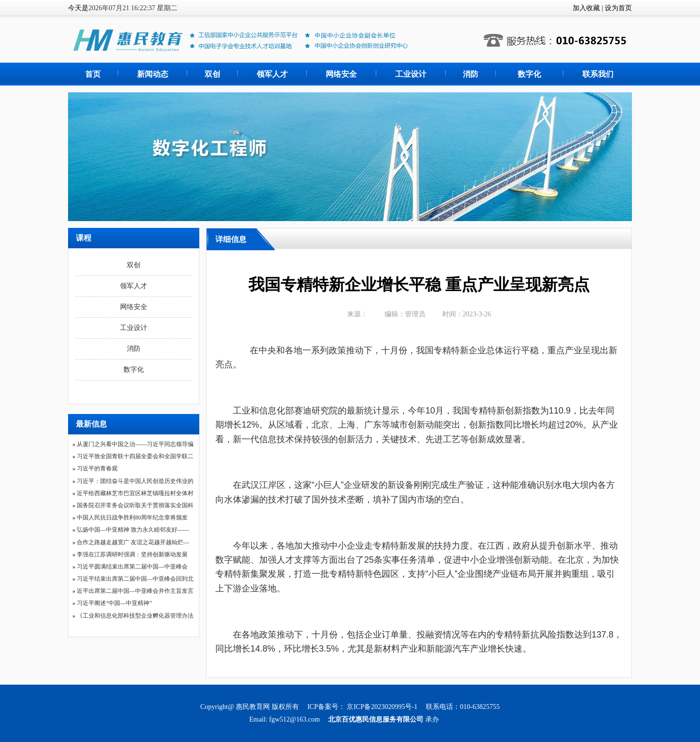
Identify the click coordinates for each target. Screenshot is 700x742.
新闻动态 (153, 74)
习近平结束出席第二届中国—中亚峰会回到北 (135, 579)
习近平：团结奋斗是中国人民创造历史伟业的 (135, 481)
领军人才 (272, 74)
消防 (471, 74)
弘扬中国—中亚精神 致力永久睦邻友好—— (133, 530)
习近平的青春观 (97, 468)
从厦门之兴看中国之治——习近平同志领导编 (135, 444)
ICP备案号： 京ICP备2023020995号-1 (363, 707)
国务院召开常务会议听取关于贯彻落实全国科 (135, 505)
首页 (93, 74)
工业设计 (411, 74)
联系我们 (598, 74)
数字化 (529, 74)
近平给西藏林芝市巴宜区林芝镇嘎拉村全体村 (135, 493)
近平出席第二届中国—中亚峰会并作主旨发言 (135, 591)
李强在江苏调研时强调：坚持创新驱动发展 (132, 554)
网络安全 (341, 74)
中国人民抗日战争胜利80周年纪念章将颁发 (132, 518)
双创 (212, 74)
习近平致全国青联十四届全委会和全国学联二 (135, 456)
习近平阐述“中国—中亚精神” (114, 603)
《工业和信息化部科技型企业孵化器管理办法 (135, 616)
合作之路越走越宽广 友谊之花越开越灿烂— (133, 542)
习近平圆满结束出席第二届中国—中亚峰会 (132, 567)
